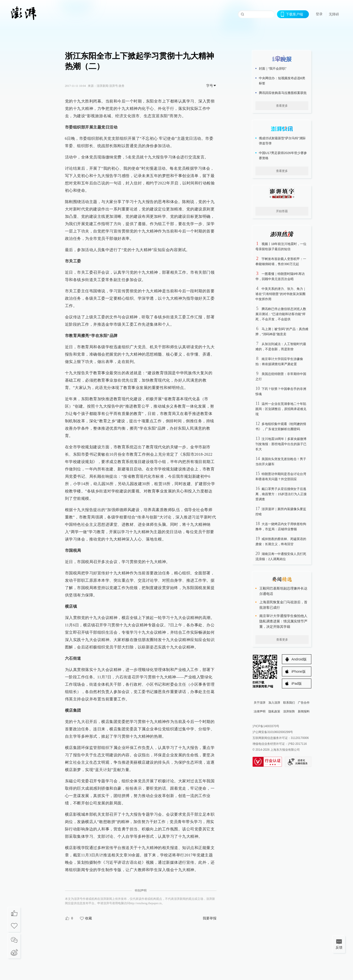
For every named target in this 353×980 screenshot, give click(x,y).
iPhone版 (299, 671)
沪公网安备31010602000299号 (273, 732)
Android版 (299, 659)
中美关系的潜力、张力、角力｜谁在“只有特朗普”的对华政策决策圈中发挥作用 (281, 294)
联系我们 (289, 703)
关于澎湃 (260, 703)
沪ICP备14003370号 (266, 726)
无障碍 (334, 14)
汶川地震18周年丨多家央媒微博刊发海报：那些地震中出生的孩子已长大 (281, 444)
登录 (319, 14)
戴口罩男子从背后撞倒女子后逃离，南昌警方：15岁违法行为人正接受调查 (281, 494)
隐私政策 (274, 711)
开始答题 (282, 211)
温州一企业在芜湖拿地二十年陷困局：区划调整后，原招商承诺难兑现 (281, 409)
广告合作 (304, 703)
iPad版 (297, 683)
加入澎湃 (274, 703)
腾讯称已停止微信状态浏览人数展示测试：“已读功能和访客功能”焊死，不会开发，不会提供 (281, 314)
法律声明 (260, 711)
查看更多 (282, 106)
